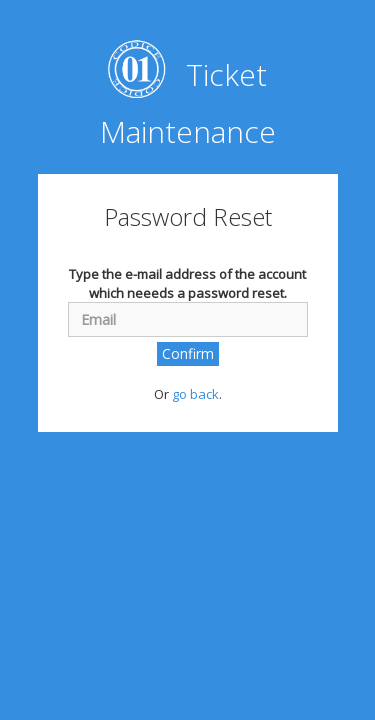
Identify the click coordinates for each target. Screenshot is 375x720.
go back (195, 394)
